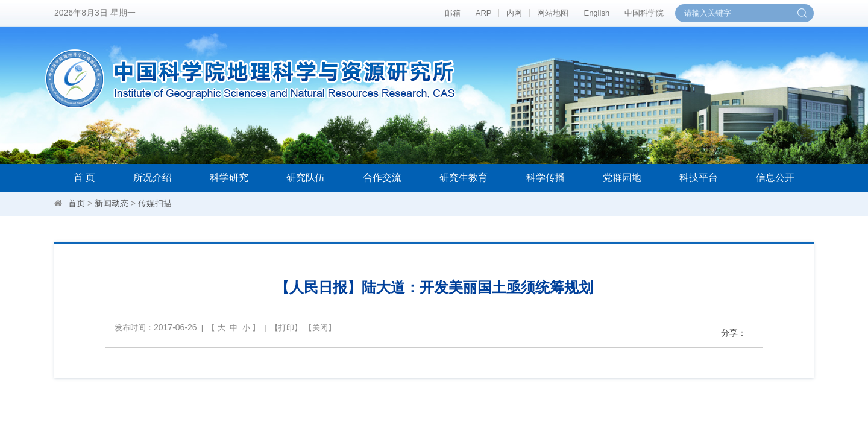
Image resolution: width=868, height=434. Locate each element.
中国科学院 (644, 13)
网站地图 (553, 13)
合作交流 (382, 178)
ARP (484, 13)
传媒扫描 (155, 203)
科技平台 (699, 178)
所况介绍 (153, 178)
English (596, 13)
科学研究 (229, 178)
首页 (77, 203)
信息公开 (775, 178)
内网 (514, 13)
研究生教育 (464, 178)
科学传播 (546, 178)
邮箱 (453, 13)
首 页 (84, 178)
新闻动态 (112, 203)
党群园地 (622, 178)
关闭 (320, 328)
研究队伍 (306, 178)
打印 (286, 328)
